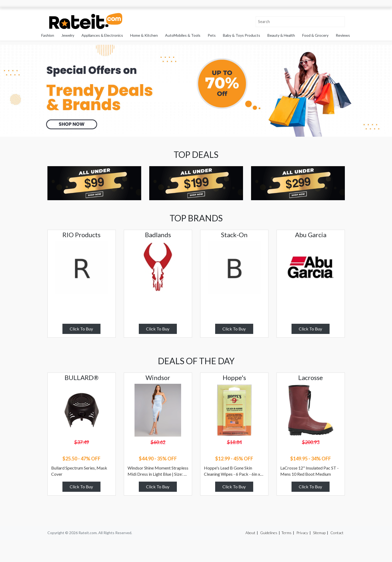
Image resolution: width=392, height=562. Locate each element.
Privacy (302, 533)
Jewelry (68, 35)
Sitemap (319, 533)
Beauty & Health (281, 35)
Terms (286, 533)
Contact (337, 533)
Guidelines (269, 533)
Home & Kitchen (144, 35)
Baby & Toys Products (242, 35)
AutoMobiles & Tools (183, 35)
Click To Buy (81, 329)
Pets (212, 35)
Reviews (343, 35)
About (250, 533)
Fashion (48, 35)
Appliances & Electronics (102, 35)
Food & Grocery (315, 35)
